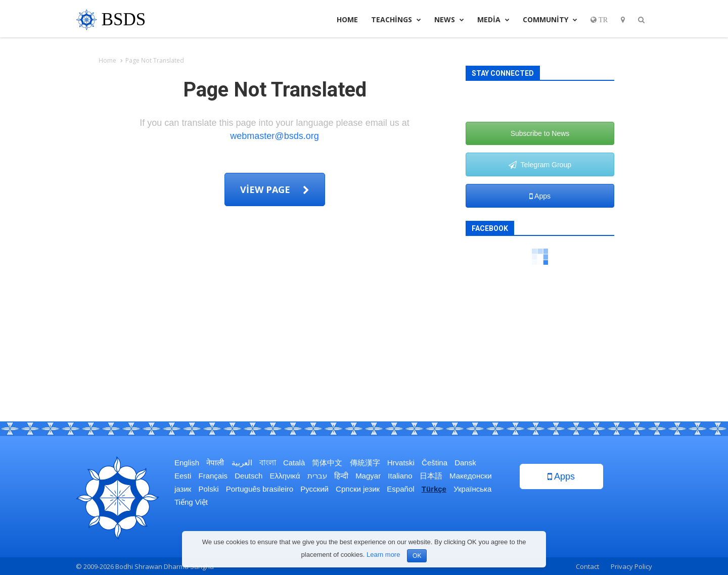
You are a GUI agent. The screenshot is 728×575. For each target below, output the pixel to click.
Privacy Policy (631, 566)
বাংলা (268, 463)
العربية (242, 463)
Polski (209, 489)
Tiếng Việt (191, 502)
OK (417, 556)
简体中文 (327, 463)
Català (294, 463)
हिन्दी (341, 476)
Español (400, 489)
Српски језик (358, 489)
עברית (317, 476)
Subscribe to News (540, 133)
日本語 (431, 476)
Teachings (396, 19)
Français (213, 476)
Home (347, 19)
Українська (472, 489)
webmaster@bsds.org (274, 136)
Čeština (435, 463)
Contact (587, 566)
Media (493, 19)
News (449, 19)
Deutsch (248, 476)
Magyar (368, 476)
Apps (540, 196)
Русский (314, 489)
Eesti (183, 476)
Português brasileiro (260, 489)
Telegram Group (540, 165)
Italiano (400, 476)
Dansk (465, 463)
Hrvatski (401, 463)
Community (550, 19)
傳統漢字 (365, 463)
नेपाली (215, 463)
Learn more (383, 555)
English (187, 463)
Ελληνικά (285, 476)
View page (275, 189)
